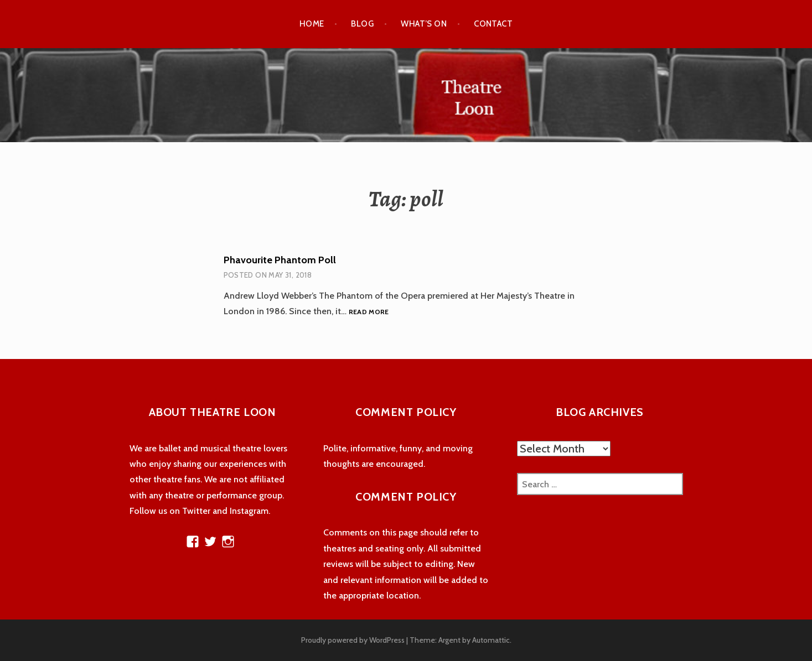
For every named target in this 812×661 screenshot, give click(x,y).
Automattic (491, 640)
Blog (362, 24)
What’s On (424, 24)
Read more (369, 312)
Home (312, 24)
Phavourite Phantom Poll (280, 260)
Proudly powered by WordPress (353, 640)
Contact (493, 24)
